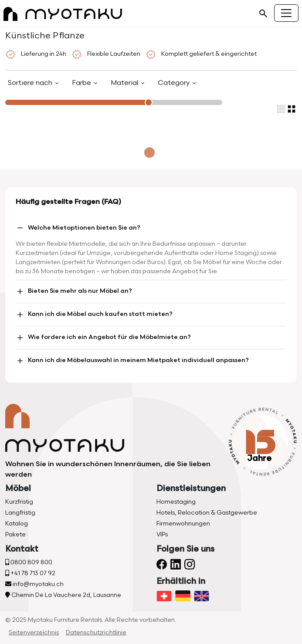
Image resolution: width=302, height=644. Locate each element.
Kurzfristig (19, 502)
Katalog (17, 524)
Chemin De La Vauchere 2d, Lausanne (63, 595)
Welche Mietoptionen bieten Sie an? (78, 228)
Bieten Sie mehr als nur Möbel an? (74, 291)
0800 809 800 (29, 562)
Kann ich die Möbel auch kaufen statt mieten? (94, 315)
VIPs (162, 534)
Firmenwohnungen (183, 524)
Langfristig (20, 513)
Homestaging (176, 502)
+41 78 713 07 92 (30, 573)
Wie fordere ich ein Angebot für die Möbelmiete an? (103, 338)
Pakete (15, 534)
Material (125, 83)
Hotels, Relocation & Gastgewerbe (207, 513)
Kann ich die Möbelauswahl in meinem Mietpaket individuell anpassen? (132, 361)
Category (175, 83)
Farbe (82, 83)
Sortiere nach (31, 83)
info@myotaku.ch (34, 584)
